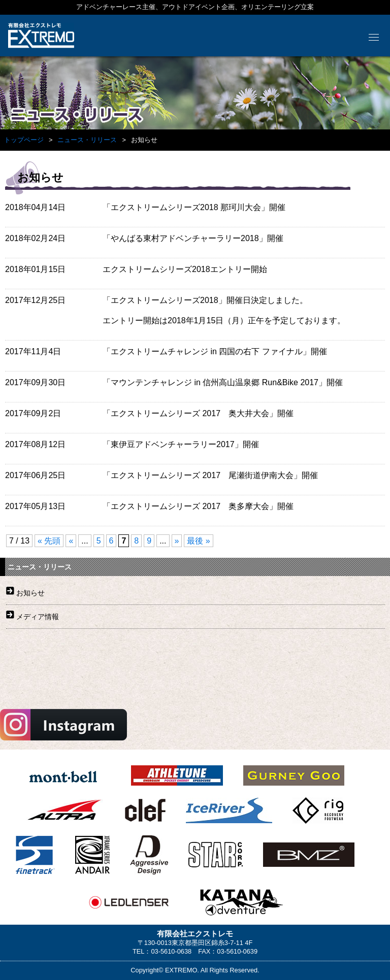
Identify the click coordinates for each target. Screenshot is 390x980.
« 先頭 (49, 541)
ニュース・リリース (87, 140)
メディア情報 (38, 617)
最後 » (198, 541)
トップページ (24, 140)
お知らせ (30, 593)
